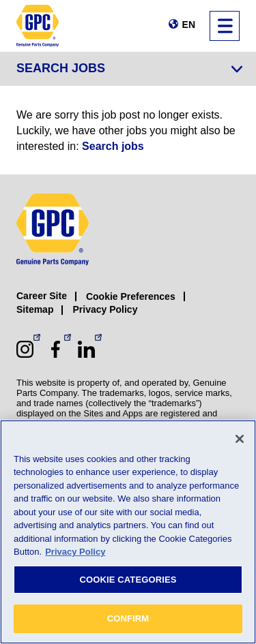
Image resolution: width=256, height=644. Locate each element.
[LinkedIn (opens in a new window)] (86, 349)
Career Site (42, 296)
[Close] (240, 439)
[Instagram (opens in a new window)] (25, 349)
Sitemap (35, 309)
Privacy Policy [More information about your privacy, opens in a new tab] (75, 552)
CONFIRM (128, 618)
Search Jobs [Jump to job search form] (61, 68)
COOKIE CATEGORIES (128, 580)
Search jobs (113, 146)
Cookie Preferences (131, 296)
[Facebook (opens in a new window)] (56, 349)
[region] (128, 532)
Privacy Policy (105, 309)
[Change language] (182, 25)
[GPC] (38, 26)
